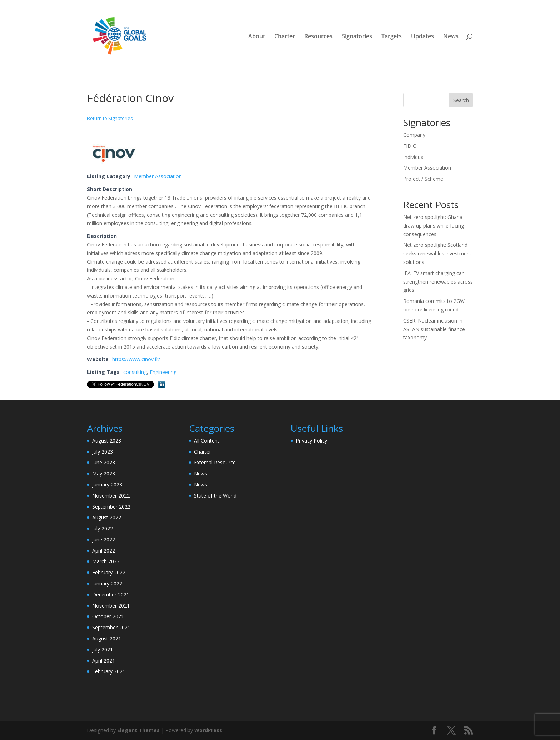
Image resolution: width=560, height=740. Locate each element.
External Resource (215, 462)
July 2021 (102, 649)
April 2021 (104, 661)
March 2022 (106, 561)
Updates (422, 37)
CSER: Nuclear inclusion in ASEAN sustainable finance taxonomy (434, 329)
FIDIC (410, 146)
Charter (285, 37)
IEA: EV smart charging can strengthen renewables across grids (438, 282)
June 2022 (104, 539)
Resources (318, 37)
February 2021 (109, 671)
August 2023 (107, 441)
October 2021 (108, 616)
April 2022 (104, 551)
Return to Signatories (110, 118)
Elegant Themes (138, 730)
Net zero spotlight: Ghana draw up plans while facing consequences (434, 226)
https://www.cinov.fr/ (136, 359)
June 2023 (104, 462)
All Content (207, 441)
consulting (135, 372)
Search (461, 100)
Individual (414, 157)
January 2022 (107, 583)
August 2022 (107, 517)
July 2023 (102, 452)
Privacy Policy (311, 441)
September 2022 (111, 507)
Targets (392, 37)
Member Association (158, 176)
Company (414, 135)
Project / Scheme (423, 179)
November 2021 (111, 606)
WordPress (208, 730)
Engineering (163, 372)
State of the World (215, 496)
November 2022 (111, 496)
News (451, 37)
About (257, 37)
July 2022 (102, 528)
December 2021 (111, 594)
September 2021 (111, 627)
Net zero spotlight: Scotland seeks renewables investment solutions (437, 253)
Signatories (357, 37)
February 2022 (109, 572)
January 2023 (107, 484)
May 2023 (104, 473)
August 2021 (107, 638)
